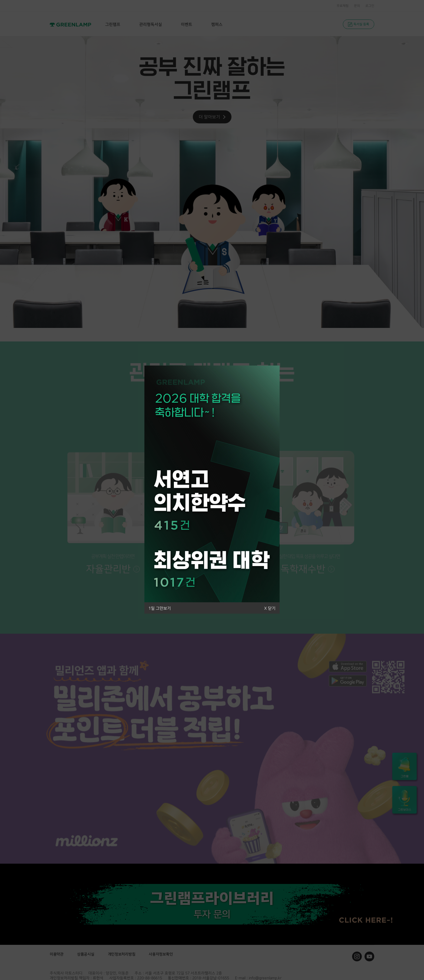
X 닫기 (270, 608)
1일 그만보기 (160, 608)
